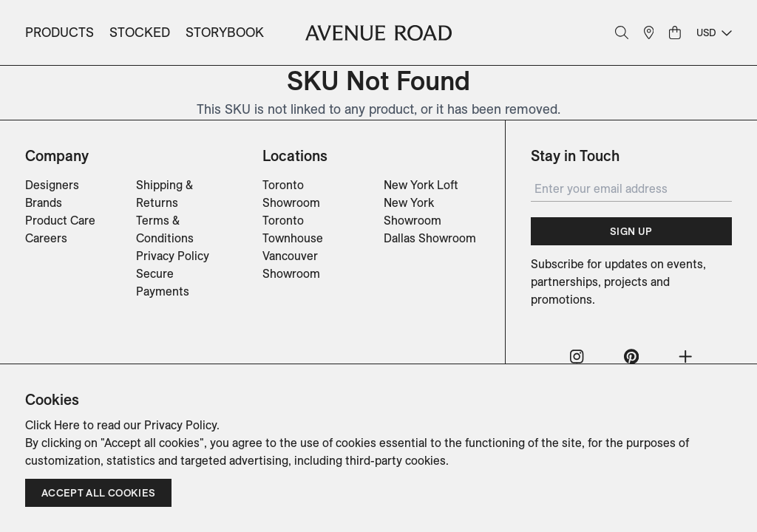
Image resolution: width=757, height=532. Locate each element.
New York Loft (421, 185)
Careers (46, 238)
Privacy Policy (173, 256)
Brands (44, 202)
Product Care (60, 220)
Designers (52, 185)
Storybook (225, 32)
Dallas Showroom (430, 238)
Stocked (140, 32)
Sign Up (631, 231)
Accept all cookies (98, 493)
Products (60, 32)
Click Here (52, 425)
